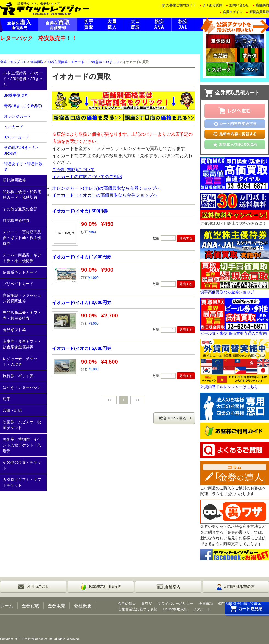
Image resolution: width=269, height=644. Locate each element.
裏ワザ (147, 604)
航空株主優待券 (16, 220)
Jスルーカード (17, 137)
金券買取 (37, 62)
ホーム (7, 606)
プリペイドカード (18, 284)
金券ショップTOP (13, 62)
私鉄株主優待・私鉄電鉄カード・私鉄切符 (22, 195)
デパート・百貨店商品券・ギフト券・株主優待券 (22, 238)
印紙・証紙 (12, 410)
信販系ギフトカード (20, 272)
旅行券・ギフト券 (18, 376)
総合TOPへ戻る (173, 418)
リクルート (202, 609)
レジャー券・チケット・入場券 (20, 361)
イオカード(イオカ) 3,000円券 (82, 302)
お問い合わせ (239, 5)
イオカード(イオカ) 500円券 (80, 211)
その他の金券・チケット (22, 465)
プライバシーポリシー (175, 604)
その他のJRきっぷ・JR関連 (22, 150)
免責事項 (206, 604)
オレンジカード (18, 116)
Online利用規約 (175, 609)
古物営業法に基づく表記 (138, 609)
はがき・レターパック (22, 387)
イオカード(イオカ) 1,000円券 (82, 257)
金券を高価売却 (58, 25)
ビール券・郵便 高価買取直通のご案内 (234, 333)
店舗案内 (262, 5)
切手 (7, 399)
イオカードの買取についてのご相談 (87, 177)
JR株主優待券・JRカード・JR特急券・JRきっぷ (83, 62)
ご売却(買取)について (73, 169)
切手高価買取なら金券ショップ (227, 292)
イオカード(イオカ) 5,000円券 (82, 348)
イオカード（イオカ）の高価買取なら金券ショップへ (105, 195)
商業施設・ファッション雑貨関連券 (22, 298)
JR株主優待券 (16, 95)
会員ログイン (232, 12)
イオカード (14, 127)
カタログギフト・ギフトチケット (22, 482)
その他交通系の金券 (20, 209)
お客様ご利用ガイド (181, 5)
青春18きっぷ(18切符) (23, 106)
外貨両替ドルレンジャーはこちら (229, 387)
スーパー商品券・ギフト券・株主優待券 (22, 258)
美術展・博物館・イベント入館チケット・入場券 (22, 445)
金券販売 (57, 606)
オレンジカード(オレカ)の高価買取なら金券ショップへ (106, 188)
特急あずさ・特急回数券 (23, 167)
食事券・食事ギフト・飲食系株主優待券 (22, 344)
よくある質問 (212, 5)
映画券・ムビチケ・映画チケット (22, 425)
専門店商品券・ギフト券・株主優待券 (22, 315)
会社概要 (83, 606)
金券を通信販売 (19, 25)
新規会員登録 (259, 12)
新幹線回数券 (14, 180)
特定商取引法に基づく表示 (240, 604)
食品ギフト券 (14, 330)
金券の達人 (127, 604)
